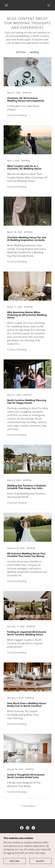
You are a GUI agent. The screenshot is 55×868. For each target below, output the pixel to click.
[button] (6, 5)
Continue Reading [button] (17, 115)
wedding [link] (34, 52)
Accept (40, 861)
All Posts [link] (21, 52)
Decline (15, 861)
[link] (49, 5)
